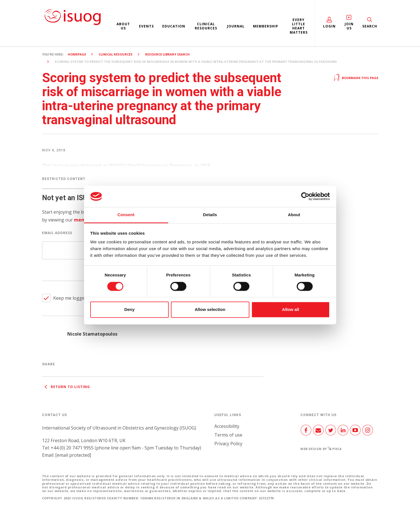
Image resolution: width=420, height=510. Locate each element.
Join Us (349, 26)
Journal (236, 26)
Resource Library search (167, 54)
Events (146, 26)
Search (370, 26)
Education (174, 26)
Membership (266, 26)
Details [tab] (210, 215)
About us (123, 26)
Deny (130, 310)
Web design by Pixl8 (321, 449)
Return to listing (66, 387)
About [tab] (294, 215)
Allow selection (210, 310)
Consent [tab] (126, 215)
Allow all (291, 310)
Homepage (77, 54)
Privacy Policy (228, 444)
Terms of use (228, 435)
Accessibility (227, 426)
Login (329, 26)
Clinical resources (206, 26)
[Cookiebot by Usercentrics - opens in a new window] (305, 196)
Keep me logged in (73, 298)
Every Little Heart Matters (299, 26)
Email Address (57, 233)
